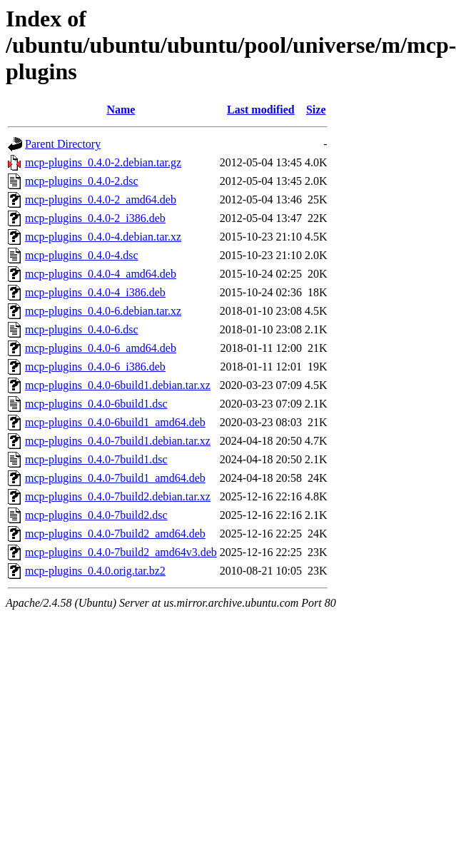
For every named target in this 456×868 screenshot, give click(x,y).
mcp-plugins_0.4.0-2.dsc (82, 181)
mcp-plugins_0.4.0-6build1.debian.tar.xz (118, 385)
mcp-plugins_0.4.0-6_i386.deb (95, 367)
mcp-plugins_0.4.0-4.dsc (82, 255)
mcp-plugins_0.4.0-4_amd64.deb (101, 274)
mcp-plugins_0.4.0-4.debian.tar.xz (103, 237)
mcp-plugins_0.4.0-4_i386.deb (95, 292)
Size (316, 110)
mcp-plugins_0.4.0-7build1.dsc (96, 459)
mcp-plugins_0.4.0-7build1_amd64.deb (115, 478)
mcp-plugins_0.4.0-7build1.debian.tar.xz (118, 441)
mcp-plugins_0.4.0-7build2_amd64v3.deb (121, 552)
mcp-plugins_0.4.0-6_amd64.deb (101, 348)
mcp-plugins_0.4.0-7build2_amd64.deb (115, 534)
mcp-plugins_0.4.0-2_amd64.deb (101, 200)
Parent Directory (63, 144)
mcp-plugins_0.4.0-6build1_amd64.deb (115, 422)
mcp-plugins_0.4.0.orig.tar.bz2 (95, 571)
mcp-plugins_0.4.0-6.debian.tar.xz (103, 311)
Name (121, 110)
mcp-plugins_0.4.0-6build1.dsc (96, 404)
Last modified (261, 110)
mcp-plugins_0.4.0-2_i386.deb (95, 218)
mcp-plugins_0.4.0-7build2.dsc (96, 515)
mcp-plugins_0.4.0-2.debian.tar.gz (103, 162)
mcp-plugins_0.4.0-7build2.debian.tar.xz (118, 496)
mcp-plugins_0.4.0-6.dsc (82, 329)
